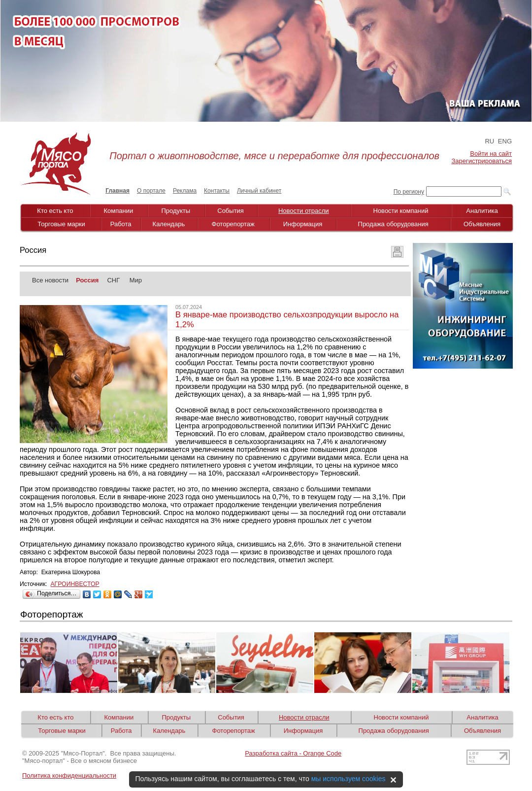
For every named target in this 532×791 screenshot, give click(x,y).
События (231, 211)
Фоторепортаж (233, 224)
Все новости (50, 280)
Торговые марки (61, 224)
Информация (303, 224)
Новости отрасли (304, 211)
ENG (505, 141)
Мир (136, 280)
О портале (151, 191)
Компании (119, 211)
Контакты (217, 191)
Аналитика (482, 211)
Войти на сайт (491, 154)
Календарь (169, 224)
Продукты (176, 211)
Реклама (185, 191)
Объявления (482, 224)
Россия (87, 280)
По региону (409, 192)
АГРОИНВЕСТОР (75, 584)
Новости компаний (401, 211)
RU (489, 141)
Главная (117, 191)
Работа (121, 224)
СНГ (113, 280)
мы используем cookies (349, 779)
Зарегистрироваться (482, 161)
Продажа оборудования (393, 224)
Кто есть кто (55, 211)
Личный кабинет (259, 191)
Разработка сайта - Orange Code (293, 753)
